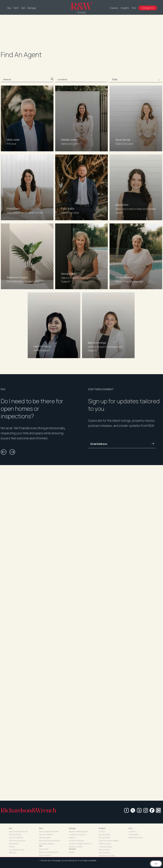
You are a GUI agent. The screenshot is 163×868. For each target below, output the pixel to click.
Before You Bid (104, 850)
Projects (12, 847)
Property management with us (80, 844)
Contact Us (148, 8)
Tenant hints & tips (76, 847)
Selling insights (104, 838)
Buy (9, 8)
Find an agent (134, 835)
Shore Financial (104, 853)
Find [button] (130, 828)
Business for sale (15, 835)
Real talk (72, 838)
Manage (32, 8)
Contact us (133, 832)
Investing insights (105, 847)
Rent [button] (41, 828)
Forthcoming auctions (17, 841)
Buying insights (105, 835)
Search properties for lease (49, 832)
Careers (114, 8)
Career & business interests (109, 841)
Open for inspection (16, 838)
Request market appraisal (48, 852)
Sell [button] (41, 846)
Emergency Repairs (46, 844)
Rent (16, 8)
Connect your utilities (107, 856)
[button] (4, 452)
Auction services (45, 855)
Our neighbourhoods (17, 850)
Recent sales (14, 844)
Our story (102, 832)
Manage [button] (72, 828)
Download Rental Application (50, 841)
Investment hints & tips (77, 835)
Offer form (13, 853)
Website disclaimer (136, 838)
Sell (23, 8)
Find (134, 8)
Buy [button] (11, 828)
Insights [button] (102, 828)
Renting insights (105, 844)
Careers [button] (72, 849)
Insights (125, 8)
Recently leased (45, 838)
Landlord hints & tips (76, 841)
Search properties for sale (18, 832)
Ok (156, 864)
